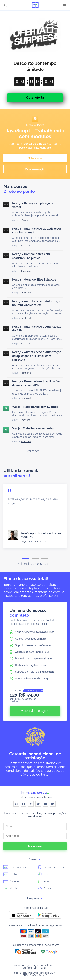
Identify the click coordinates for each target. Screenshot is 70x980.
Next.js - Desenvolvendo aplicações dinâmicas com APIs (36, 383)
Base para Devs (15, 867)
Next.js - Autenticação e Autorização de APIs (37, 329)
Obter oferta (35, 97)
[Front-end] (26, 220)
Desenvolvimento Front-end (35, 148)
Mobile (10, 888)
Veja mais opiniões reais (35, 564)
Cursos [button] (35, 860)
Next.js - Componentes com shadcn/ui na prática (31, 256)
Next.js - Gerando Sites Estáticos (34, 280)
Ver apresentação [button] (35, 169)
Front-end (12, 874)
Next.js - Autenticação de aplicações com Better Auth (37, 231)
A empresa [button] (35, 898)
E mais (45, 888)
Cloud (44, 874)
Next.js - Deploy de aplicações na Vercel (35, 205)
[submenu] (39, 860)
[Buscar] (6, 6)
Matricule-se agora (35, 711)
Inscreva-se (35, 846)
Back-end (12, 881)
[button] (26, 951)
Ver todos (35, 451)
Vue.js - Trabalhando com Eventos (35, 407)
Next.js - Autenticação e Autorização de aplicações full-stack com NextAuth (37, 356)
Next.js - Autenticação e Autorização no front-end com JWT (37, 303)
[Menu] (64, 5)
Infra (43, 881)
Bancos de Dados (51, 867)
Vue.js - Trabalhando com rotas (33, 428)
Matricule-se (35, 158)
